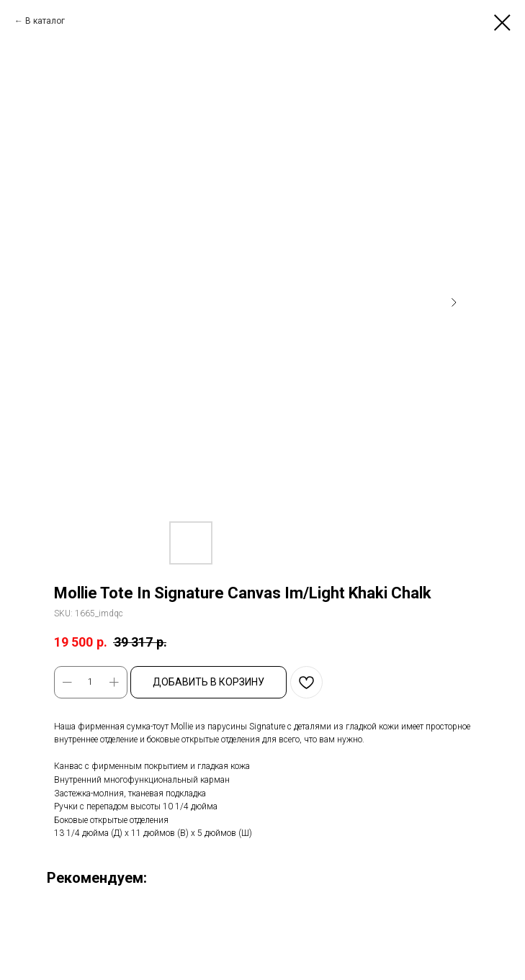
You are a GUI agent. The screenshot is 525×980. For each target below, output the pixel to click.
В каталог (45, 21)
